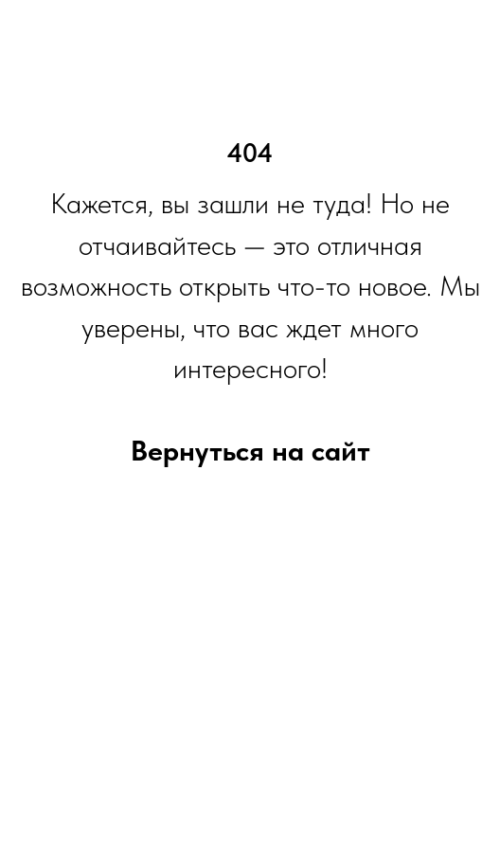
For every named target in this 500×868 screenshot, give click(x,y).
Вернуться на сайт (250, 450)
